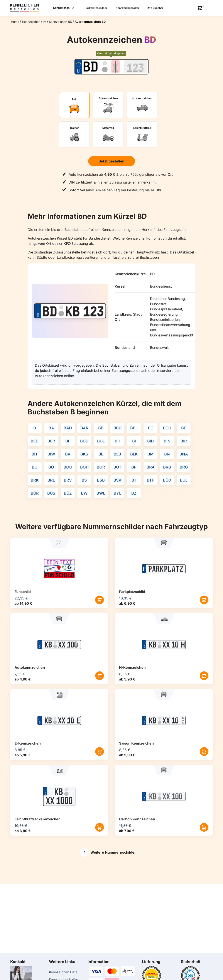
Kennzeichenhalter (127, 8)
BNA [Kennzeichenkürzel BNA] (184, 454)
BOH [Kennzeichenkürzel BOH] (84, 467)
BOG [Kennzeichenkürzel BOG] (68, 467)
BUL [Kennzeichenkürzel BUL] (184, 480)
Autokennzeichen (30, 667)
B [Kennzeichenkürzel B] (35, 428)
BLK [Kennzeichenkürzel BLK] (134, 454)
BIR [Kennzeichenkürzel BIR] (184, 441)
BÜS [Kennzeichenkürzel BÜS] (51, 493)
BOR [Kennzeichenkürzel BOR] (101, 467)
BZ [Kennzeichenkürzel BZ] (134, 493)
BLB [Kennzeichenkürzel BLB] (117, 454)
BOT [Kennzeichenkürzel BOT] (117, 467)
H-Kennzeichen (132, 667)
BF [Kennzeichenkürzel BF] (68, 441)
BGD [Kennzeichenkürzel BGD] (84, 441)
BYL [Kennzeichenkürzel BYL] (117, 493)
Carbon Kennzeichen (137, 819)
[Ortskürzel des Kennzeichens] (90, 67)
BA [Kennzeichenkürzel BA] (51, 428)
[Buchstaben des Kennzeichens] (115, 67)
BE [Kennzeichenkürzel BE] (184, 428)
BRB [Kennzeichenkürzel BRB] (167, 467)
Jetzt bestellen (112, 161)
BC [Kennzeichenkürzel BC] (151, 428)
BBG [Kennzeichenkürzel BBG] (117, 428)
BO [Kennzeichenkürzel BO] (35, 467)
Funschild (23, 592)
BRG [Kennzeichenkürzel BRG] (184, 467)
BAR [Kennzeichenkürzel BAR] (84, 428)
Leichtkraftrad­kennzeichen (38, 819)
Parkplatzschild (132, 592)
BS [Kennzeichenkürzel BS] (84, 480)
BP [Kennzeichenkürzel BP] (134, 467)
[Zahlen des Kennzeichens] (136, 67)
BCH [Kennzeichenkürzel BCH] (167, 428)
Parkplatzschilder (96, 8)
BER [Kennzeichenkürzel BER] (51, 441)
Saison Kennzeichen (136, 743)
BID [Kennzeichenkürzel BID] (150, 441)
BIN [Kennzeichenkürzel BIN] (167, 441)
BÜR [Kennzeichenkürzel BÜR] (35, 493)
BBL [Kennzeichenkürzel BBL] (134, 428)
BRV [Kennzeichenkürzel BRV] (68, 480)
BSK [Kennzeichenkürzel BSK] (117, 480)
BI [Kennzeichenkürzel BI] (134, 441)
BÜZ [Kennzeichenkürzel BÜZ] (68, 493)
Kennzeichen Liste (63, 972)
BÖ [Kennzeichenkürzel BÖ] (51, 467)
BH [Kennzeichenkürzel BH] (117, 441)
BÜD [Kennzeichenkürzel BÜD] (167, 480)
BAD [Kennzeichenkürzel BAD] (68, 428)
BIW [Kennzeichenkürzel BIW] (51, 454)
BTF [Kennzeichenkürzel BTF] (150, 480)
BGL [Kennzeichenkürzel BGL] (101, 441)
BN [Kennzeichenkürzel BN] (167, 454)
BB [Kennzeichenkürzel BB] (101, 428)
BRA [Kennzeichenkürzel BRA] (151, 467)
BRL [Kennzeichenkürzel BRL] (51, 480)
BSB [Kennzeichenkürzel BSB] (101, 480)
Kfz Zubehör (155, 8)
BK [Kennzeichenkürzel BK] (68, 454)
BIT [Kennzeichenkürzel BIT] (35, 454)
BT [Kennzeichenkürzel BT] (134, 480)
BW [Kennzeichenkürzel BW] (84, 493)
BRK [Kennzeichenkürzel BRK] (35, 480)
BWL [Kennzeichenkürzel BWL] (101, 493)
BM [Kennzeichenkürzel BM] (150, 454)
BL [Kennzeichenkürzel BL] (101, 454)
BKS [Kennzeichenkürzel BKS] (84, 454)
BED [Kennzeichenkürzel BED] (35, 441)
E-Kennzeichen (28, 743)
